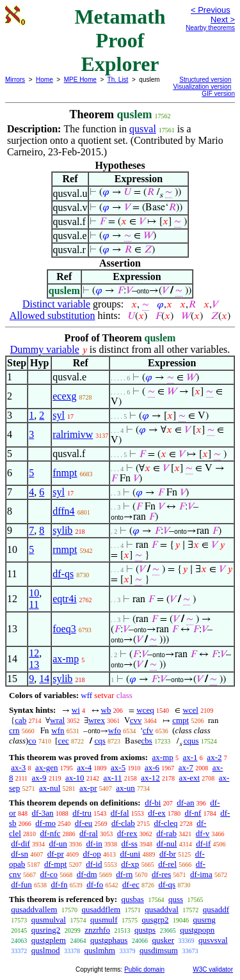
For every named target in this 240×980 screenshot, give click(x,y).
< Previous (211, 10)
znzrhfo (97, 930)
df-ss (130, 844)
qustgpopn (197, 930)
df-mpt (55, 864)
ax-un (125, 788)
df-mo (45, 823)
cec (63, 741)
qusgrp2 (156, 920)
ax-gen (46, 767)
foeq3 (64, 629)
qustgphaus (109, 940)
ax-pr (88, 788)
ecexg (64, 396)
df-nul (167, 844)
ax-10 (75, 778)
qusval (143, 129)
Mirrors (15, 80)
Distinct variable (56, 304)
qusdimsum (159, 950)
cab (20, 720)
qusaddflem (101, 909)
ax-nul (50, 788)
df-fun (21, 884)
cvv (136, 720)
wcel (190, 710)
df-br (168, 854)
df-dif (20, 844)
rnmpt (65, 549)
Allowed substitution (52, 315)
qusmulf (104, 920)
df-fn (60, 884)
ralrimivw (73, 434)
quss (176, 899)
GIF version (218, 94)
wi (76, 710)
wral (57, 720)
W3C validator (213, 969)
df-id (94, 864)
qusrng (204, 920)
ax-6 (152, 767)
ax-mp (66, 659)
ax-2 (214, 757)
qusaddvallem (34, 909)
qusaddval (162, 909)
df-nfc (51, 833)
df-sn (20, 854)
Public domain (144, 969)
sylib (62, 530)
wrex (97, 720)
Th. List (118, 80)
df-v (203, 833)
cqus (191, 741)
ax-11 (112, 778)
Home (44, 80)
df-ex (156, 813)
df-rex (127, 833)
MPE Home (80, 80)
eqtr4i (64, 599)
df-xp (130, 864)
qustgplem (49, 940)
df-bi (153, 803)
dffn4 (63, 511)
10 (34, 593)
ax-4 (84, 767)
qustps (145, 930)
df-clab (123, 823)
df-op (92, 854)
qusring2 (46, 930)
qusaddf (216, 909)
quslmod (46, 950)
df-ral (89, 833)
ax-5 (118, 767)
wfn (58, 730)
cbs (147, 741)
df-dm (87, 874)
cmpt (180, 720)
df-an (185, 803)
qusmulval (49, 920)
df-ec (131, 884)
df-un (58, 844)
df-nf (193, 813)
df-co (49, 874)
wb (106, 710)
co (32, 741)
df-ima (201, 874)
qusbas (132, 899)
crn (14, 730)
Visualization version (202, 87)
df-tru (82, 813)
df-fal (120, 813)
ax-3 (18, 767)
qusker (163, 940)
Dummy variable (45, 349)
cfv (148, 730)
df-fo (95, 884)
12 (34, 653)
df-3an (43, 813)
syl (59, 415)
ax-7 (186, 767)
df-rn (124, 874)
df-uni (130, 854)
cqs (100, 741)
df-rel (167, 864)
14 (44, 679)
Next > (223, 19)
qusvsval (213, 940)
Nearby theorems (210, 28)
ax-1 (190, 757)
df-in (94, 844)
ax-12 (150, 778)
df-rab (166, 833)
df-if (203, 844)
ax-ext (189, 778)
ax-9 (39, 778)
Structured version (205, 80)
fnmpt (65, 473)
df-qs (63, 574)
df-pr (56, 854)
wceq (145, 710)
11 (34, 604)
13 (34, 665)
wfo (115, 730)
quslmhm (100, 950)
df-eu (84, 823)
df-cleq (166, 823)
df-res (161, 874)
